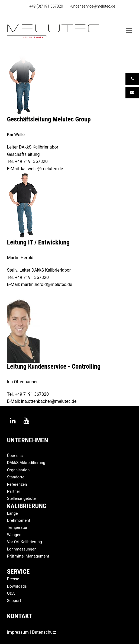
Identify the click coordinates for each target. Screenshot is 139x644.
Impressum (18, 632)
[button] (129, 31)
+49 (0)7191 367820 (46, 6)
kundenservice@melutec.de (92, 6)
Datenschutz (44, 632)
